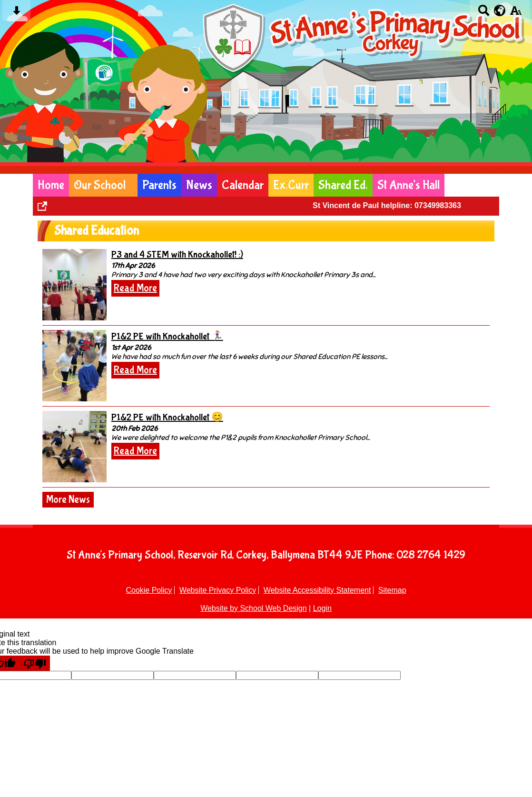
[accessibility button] (516, 14)
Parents (159, 185)
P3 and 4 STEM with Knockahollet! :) (177, 254)
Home (51, 185)
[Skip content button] (16, 14)
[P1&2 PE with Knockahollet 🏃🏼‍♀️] (74, 366)
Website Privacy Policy (218, 590)
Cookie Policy (149, 590)
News (199, 185)
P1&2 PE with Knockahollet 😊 (167, 417)
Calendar (243, 185)
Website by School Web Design (254, 608)
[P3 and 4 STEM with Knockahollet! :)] (74, 285)
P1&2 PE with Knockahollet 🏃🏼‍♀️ (167, 336)
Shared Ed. (343, 185)
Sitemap (392, 590)
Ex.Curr (291, 185)
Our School (100, 185)
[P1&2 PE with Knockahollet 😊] (74, 447)
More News (68, 500)
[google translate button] (500, 10)
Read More (135, 288)
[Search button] (484, 14)
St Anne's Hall (409, 185)
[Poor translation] (35, 663)
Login (322, 608)
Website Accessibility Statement (317, 590)
